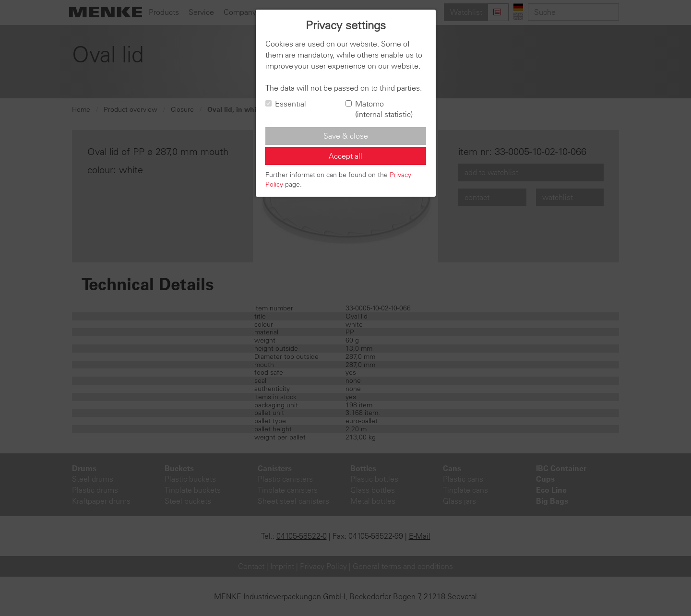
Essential (286, 104)
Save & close (346, 136)
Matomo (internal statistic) (379, 109)
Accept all (345, 156)
